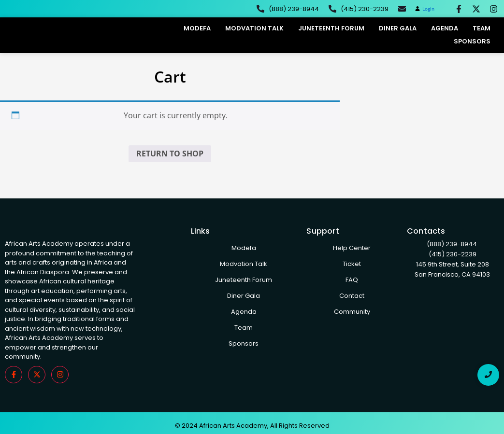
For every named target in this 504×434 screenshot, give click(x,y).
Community (352, 312)
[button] (425, 9)
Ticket (352, 264)
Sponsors (472, 41)
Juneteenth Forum (331, 28)
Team (482, 28)
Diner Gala (398, 28)
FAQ (352, 280)
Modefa (197, 28)
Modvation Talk (254, 28)
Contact (352, 296)
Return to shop (170, 154)
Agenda (445, 28)
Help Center (352, 248)
